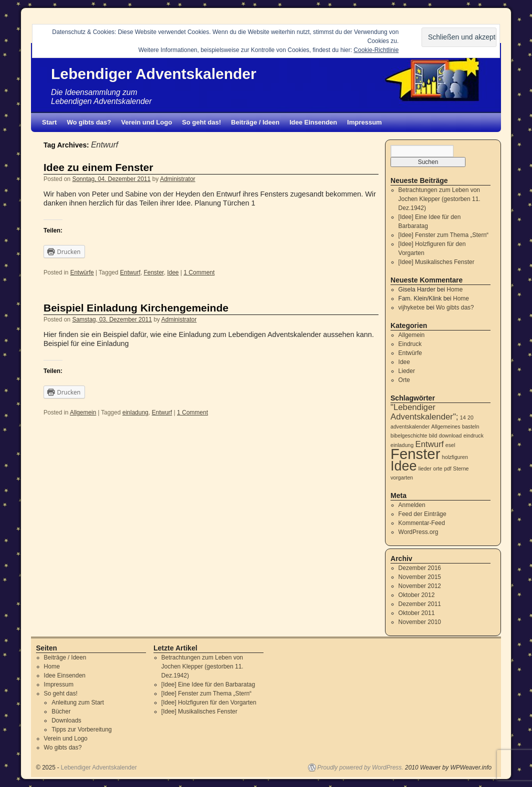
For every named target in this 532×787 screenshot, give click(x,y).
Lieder (407, 371)
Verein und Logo (146, 122)
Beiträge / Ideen (255, 122)
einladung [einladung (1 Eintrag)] (402, 445)
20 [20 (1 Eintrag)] (470, 417)
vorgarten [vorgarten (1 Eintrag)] (402, 477)
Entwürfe (82, 272)
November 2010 (420, 622)
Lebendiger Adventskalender (154, 74)
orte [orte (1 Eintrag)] (437, 468)
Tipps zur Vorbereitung (81, 729)
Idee (173, 272)
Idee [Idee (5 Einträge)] (403, 466)
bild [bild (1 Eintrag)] (433, 435)
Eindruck (410, 344)
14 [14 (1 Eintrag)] (463, 417)
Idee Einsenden (313, 122)
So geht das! (201, 122)
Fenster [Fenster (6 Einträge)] (415, 454)
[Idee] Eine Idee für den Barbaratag (208, 684)
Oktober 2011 (417, 613)
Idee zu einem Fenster (98, 167)
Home (454, 289)
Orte (404, 380)
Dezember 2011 (420, 604)
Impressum (364, 122)
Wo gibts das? (89, 122)
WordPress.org (418, 532)
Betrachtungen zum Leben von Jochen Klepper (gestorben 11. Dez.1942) (439, 199)
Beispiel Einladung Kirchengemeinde (136, 308)
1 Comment (199, 272)
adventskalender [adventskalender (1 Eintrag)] (410, 426)
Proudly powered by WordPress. (360, 767)
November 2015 (420, 577)
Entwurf (130, 272)
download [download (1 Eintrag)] (450, 435)
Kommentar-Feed (422, 523)
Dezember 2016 (420, 568)
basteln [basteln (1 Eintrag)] (470, 426)
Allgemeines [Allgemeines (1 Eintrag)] (446, 426)
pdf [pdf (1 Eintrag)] (448, 468)
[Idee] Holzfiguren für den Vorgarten (209, 702)
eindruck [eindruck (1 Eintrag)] (473, 435)
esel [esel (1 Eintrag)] (450, 445)
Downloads (66, 720)
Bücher (61, 711)
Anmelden (412, 505)
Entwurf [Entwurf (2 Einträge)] (430, 444)
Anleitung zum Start (78, 702)
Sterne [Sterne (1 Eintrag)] (461, 468)
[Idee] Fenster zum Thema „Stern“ (444, 235)
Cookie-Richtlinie (376, 50)
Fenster (153, 272)
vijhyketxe (412, 307)
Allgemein (83, 412)
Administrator (178, 179)
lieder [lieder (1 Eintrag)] (425, 468)
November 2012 (420, 586)
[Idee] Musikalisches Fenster (436, 262)
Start (49, 122)
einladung (135, 412)
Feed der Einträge (422, 514)
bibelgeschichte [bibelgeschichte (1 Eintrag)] (409, 435)
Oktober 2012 (417, 595)
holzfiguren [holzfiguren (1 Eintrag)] (455, 457)
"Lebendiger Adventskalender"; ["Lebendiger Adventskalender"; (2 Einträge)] (424, 412)
